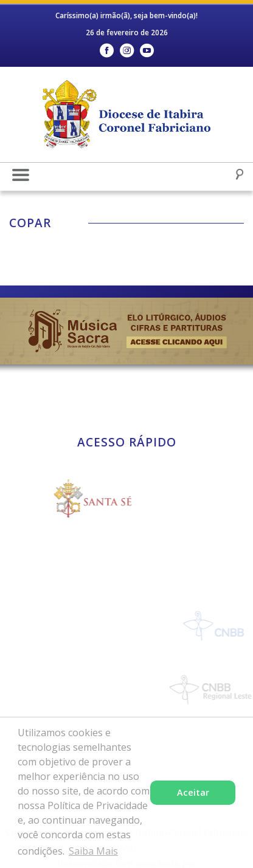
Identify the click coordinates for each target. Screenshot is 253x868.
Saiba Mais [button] (93, 851)
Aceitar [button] (193, 792)
